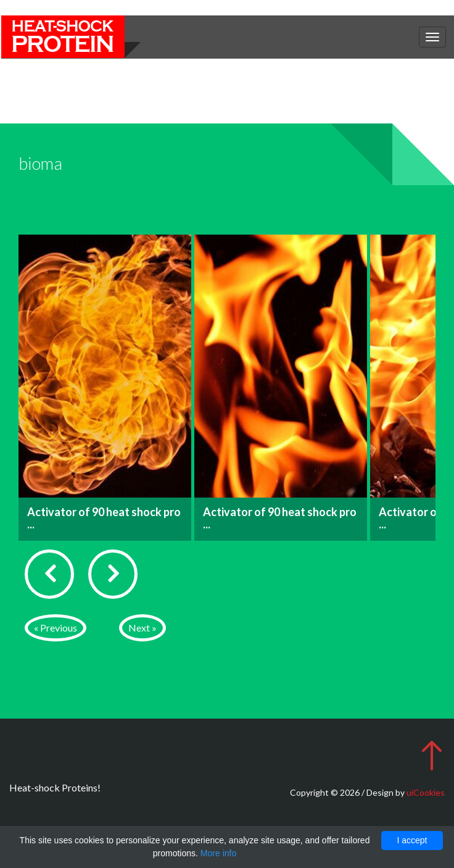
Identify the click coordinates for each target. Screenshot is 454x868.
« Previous (56, 628)
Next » (142, 628)
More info (218, 853)
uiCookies (426, 792)
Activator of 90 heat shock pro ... (104, 518)
